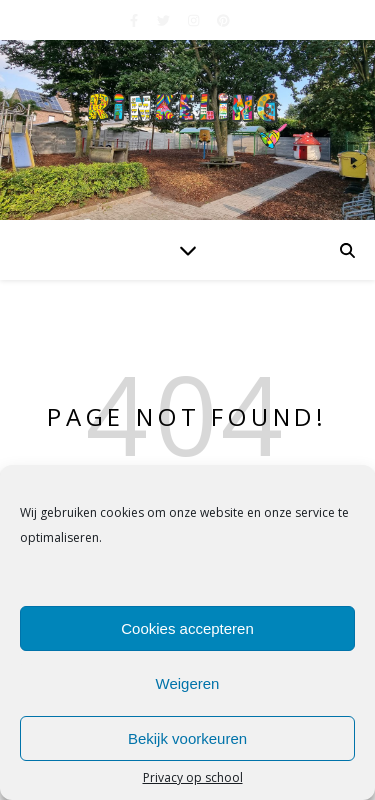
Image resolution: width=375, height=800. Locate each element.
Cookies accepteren (187, 628)
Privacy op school (193, 778)
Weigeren (188, 683)
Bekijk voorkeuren (187, 738)
